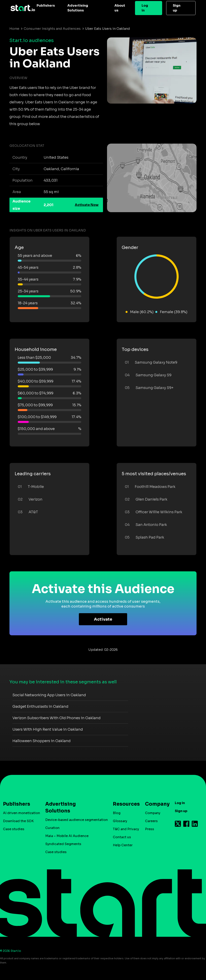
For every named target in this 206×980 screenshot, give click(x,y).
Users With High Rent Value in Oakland (48, 729)
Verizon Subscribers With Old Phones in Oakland (57, 718)
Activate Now (87, 205)
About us (120, 8)
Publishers (46, 6)
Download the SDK (18, 821)
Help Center (123, 845)
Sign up (177, 8)
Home (14, 29)
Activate (103, 619)
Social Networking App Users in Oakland (49, 695)
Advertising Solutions (78, 8)
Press (150, 829)
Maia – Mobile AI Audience (67, 836)
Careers (151, 821)
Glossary (120, 821)
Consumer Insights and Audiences (52, 29)
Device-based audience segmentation (77, 820)
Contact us (122, 837)
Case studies (14, 829)
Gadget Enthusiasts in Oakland (40, 706)
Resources (124, 804)
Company (156, 804)
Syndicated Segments (63, 844)
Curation (52, 828)
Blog (117, 813)
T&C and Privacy (126, 829)
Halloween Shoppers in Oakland (42, 741)
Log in (145, 8)
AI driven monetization (22, 813)
